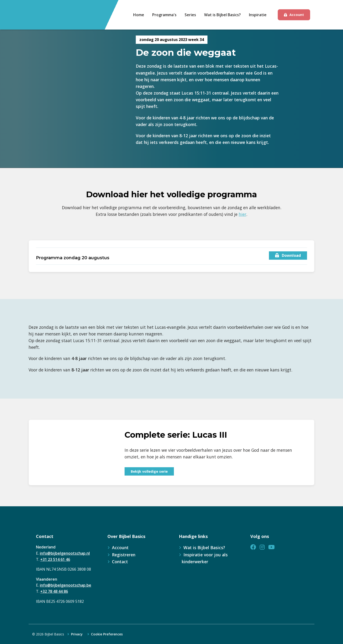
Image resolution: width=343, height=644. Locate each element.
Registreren (124, 555)
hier (242, 214)
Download (288, 255)
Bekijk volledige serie (149, 471)
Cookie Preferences (107, 634)
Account (297, 15)
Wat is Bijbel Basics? (204, 548)
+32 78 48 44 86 (54, 591)
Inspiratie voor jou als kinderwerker (205, 558)
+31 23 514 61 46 (55, 559)
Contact (120, 562)
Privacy (77, 634)
